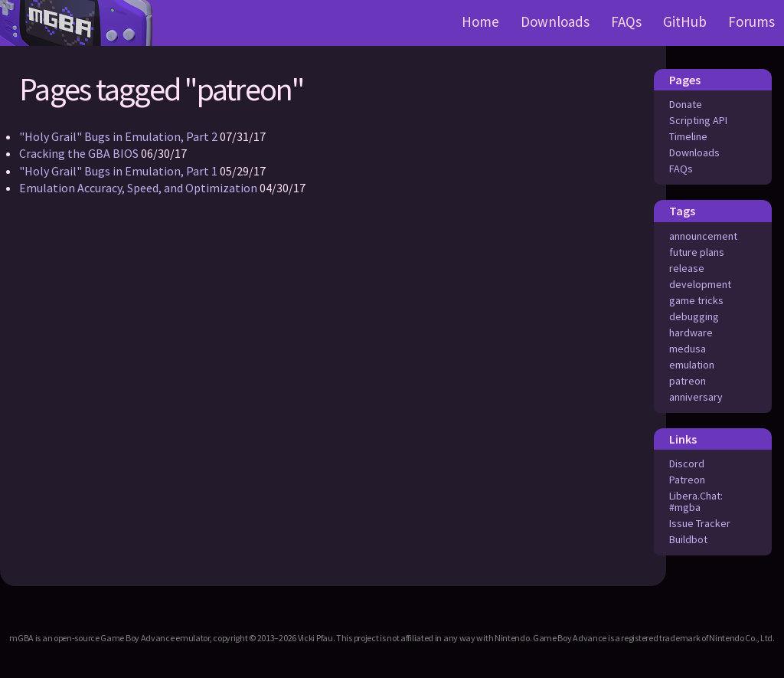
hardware (691, 332)
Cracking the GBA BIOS (79, 153)
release (687, 268)
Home (480, 21)
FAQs (626, 21)
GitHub (685, 21)
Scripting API (698, 120)
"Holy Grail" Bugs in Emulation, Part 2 (118, 136)
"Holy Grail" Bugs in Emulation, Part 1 (118, 171)
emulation (692, 365)
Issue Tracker (700, 523)
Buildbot (688, 539)
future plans (697, 252)
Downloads (555, 21)
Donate (686, 104)
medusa (688, 349)
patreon (688, 381)
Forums (751, 21)
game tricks (696, 300)
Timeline (688, 136)
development (700, 284)
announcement (703, 236)
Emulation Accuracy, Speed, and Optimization (138, 188)
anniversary (696, 397)
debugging (694, 316)
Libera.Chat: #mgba (696, 501)
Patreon (687, 480)
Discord (687, 463)
